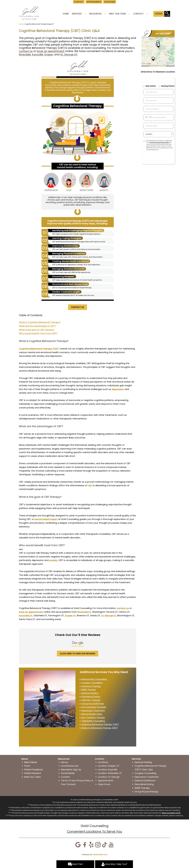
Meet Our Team (117, 14)
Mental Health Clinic (92, 714)
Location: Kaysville (108, 770)
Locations (103, 762)
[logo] (29, 13)
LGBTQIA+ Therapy (91, 700)
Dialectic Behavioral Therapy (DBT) (100, 728)
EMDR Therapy (142, 788)
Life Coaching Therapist (94, 707)
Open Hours (104, 784)
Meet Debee (31, 762)
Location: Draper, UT (109, 766)
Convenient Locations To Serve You (94, 832)
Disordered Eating (91, 697)
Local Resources (70, 766)
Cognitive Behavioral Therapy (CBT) (100, 724)
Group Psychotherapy (93, 704)
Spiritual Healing (90, 693)
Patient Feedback (34, 770)
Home (66, 14)
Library (65, 762)
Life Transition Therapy (93, 718)
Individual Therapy (91, 686)
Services (77, 14)
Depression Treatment (93, 711)
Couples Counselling (92, 683)
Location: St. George (109, 777)
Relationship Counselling (94, 679)
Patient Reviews (33, 773)
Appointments (106, 781)
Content (65, 777)
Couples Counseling (145, 773)
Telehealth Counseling (93, 721)
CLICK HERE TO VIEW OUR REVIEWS (78, 654)
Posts (27, 766)
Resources (95, 14)
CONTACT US (78, 307)
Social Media (68, 773)
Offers (159, 14)
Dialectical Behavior (145, 781)
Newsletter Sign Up (71, 770)
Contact (138, 14)
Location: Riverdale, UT (110, 773)
